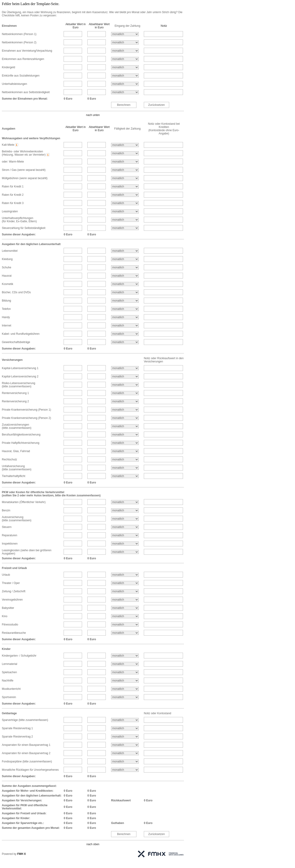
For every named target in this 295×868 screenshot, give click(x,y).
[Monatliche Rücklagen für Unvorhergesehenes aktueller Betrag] (73, 770)
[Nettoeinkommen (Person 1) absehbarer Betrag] (97, 34)
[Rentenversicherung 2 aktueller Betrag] (73, 401)
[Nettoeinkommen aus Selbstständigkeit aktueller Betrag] (73, 92)
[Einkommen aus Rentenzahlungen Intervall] (125, 59)
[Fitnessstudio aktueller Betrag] (73, 624)
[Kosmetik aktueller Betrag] (73, 284)
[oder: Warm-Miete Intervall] (125, 162)
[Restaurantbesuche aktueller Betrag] (73, 633)
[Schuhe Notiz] (163, 267)
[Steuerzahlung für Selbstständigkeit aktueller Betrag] (73, 228)
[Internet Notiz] (163, 325)
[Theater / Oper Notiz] (163, 583)
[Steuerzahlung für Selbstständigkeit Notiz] (163, 228)
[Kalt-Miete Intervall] (125, 145)
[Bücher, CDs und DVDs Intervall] (125, 292)
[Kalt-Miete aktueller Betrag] (73, 145)
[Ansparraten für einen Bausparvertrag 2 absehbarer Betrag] (97, 753)
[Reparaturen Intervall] (125, 535)
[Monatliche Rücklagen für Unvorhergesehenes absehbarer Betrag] (97, 770)
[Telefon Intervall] (125, 309)
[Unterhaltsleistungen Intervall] (125, 84)
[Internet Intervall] (125, 326)
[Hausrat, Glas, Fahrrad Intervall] (125, 451)
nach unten (93, 115)
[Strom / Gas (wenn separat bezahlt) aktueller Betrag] (73, 170)
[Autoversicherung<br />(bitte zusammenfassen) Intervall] (125, 519)
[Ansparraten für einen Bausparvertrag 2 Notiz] (163, 753)
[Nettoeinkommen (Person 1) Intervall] (125, 34)
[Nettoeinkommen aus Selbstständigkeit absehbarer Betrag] (97, 92)
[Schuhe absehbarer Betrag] (97, 267)
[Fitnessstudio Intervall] (125, 625)
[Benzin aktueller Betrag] (73, 510)
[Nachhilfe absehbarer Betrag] (97, 680)
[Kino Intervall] (125, 616)
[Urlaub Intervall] (125, 575)
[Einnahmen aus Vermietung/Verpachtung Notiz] (163, 51)
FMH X (22, 854)
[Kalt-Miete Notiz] (163, 145)
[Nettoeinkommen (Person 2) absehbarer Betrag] (97, 42)
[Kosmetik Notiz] (163, 284)
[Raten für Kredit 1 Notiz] (163, 186)
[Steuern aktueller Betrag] (73, 527)
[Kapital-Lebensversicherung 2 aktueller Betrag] (73, 376)
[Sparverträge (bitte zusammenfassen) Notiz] (163, 720)
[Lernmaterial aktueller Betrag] (73, 664)
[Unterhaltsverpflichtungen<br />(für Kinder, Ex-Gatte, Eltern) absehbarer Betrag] (97, 220)
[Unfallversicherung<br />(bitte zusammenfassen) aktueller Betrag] (73, 468)
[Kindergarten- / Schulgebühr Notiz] (163, 656)
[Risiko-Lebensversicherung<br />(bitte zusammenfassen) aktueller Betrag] (73, 385)
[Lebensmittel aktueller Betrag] (73, 251)
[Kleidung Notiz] (163, 259)
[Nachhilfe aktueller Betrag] (73, 680)
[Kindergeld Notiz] (163, 67)
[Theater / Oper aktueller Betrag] (73, 583)
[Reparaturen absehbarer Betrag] (97, 535)
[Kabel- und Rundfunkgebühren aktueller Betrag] (73, 334)
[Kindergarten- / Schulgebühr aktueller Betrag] (73, 656)
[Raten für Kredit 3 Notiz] (163, 203)
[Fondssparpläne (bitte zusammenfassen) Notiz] (163, 761)
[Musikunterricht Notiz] (163, 689)
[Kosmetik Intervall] (125, 284)
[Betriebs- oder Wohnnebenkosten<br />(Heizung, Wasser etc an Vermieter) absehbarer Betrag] (97, 153)
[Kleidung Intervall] (125, 259)
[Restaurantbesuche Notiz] (163, 633)
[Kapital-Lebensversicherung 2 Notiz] (163, 376)
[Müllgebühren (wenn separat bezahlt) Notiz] (163, 178)
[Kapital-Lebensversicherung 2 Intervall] (125, 376)
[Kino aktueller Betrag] (73, 616)
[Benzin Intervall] (125, 510)
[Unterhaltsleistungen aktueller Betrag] (73, 84)
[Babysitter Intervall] (125, 608)
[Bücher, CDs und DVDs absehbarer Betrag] (97, 292)
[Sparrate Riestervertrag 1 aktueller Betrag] (73, 728)
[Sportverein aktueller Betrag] (73, 697)
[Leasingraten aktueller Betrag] (73, 211)
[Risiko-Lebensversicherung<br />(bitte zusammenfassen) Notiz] (163, 385)
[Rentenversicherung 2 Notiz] (163, 401)
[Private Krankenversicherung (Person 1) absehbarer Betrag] (97, 410)
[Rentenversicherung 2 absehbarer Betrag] (97, 401)
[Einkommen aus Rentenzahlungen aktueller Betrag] (73, 59)
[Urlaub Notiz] (163, 575)
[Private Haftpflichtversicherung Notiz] (163, 443)
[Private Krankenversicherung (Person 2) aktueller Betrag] (73, 418)
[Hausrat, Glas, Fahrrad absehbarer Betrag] (97, 451)
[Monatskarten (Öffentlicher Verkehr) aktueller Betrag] (73, 502)
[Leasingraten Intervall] (125, 211)
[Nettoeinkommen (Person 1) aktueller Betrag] (73, 34)
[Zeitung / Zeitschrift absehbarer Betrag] (97, 591)
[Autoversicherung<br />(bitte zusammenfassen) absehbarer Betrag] (97, 519)
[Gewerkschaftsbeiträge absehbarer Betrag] (97, 342)
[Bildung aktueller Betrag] (73, 301)
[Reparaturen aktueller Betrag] (73, 535)
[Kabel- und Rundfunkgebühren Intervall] (125, 334)
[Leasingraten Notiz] (163, 211)
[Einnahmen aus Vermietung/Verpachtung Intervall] (125, 51)
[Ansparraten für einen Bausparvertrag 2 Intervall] (125, 753)
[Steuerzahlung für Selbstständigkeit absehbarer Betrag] (97, 228)
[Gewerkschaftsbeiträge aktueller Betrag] (73, 342)
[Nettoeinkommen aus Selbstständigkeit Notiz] (163, 92)
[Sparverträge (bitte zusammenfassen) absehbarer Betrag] (97, 720)
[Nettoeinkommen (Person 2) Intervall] (125, 42)
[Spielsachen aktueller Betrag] (73, 672)
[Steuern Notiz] (163, 527)
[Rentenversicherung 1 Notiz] (163, 393)
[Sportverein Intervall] (125, 697)
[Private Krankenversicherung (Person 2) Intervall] (125, 418)
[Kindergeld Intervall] (125, 67)
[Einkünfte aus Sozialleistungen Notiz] (163, 76)
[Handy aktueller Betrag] (73, 317)
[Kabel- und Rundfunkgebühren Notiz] (163, 334)
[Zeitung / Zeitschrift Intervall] (125, 591)
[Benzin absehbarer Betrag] (97, 510)
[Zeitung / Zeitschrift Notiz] (163, 591)
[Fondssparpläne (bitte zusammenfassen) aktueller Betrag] (73, 761)
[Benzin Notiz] (163, 510)
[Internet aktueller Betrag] (73, 325)
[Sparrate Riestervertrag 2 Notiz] (163, 736)
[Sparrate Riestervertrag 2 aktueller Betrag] (73, 736)
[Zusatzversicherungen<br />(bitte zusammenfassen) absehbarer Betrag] (97, 426)
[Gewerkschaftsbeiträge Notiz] (163, 342)
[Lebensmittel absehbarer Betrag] (97, 251)
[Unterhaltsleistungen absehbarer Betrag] (97, 84)
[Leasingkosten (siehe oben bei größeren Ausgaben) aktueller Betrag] (73, 552)
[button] (17, 145)
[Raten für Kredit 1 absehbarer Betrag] (97, 186)
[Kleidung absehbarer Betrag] (97, 259)
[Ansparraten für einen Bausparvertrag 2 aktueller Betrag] (73, 753)
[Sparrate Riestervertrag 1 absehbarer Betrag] (97, 728)
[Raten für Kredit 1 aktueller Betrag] (73, 186)
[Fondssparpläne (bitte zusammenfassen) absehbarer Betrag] (97, 761)
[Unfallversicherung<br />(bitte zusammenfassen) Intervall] (125, 468)
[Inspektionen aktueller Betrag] (73, 544)
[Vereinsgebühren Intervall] (125, 600)
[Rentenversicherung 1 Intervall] (125, 393)
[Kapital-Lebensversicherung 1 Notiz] (163, 368)
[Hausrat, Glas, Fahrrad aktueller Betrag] (73, 451)
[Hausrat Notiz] (163, 276)
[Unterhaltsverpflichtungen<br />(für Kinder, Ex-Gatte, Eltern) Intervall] (125, 220)
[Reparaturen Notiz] (163, 535)
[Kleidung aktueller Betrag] (73, 259)
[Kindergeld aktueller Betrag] (73, 67)
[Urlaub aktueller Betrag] (73, 575)
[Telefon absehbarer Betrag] (97, 309)
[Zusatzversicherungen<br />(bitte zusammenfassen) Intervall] (125, 426)
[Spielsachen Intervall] (125, 672)
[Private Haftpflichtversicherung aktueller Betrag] (73, 443)
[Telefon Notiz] (163, 309)
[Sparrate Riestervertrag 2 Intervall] (125, 737)
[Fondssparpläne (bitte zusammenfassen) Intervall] (125, 761)
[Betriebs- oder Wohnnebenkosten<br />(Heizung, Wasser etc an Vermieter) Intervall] (125, 153)
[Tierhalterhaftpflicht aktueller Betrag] (73, 476)
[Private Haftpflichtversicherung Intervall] (125, 443)
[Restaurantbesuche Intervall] (125, 633)
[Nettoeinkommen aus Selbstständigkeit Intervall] (125, 92)
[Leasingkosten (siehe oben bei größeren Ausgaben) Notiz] (163, 552)
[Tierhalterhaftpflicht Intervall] (125, 476)
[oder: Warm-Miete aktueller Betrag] (73, 161)
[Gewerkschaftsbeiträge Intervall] (125, 342)
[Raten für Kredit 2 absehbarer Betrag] (97, 195)
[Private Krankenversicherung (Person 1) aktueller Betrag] (73, 410)
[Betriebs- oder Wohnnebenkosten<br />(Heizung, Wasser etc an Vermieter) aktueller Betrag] (73, 153)
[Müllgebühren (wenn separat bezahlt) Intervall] (125, 178)
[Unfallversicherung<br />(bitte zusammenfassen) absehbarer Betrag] (97, 468)
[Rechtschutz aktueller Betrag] (73, 459)
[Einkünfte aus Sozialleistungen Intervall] (125, 76)
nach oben (93, 844)
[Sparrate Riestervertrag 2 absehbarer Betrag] (97, 736)
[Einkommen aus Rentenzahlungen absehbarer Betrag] (97, 59)
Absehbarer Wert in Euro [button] (99, 26)
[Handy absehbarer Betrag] (97, 317)
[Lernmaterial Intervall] (125, 664)
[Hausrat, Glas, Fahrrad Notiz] (163, 451)
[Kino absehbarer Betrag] (97, 616)
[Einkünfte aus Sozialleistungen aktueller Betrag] (73, 76)
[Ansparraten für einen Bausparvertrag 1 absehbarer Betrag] (97, 745)
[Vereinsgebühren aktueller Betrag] (73, 600)
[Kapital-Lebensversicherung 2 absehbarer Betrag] (97, 376)
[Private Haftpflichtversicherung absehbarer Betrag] (97, 443)
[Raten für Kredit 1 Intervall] (125, 187)
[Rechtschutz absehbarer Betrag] (97, 459)
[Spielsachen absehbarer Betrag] (97, 672)
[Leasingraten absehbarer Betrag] (97, 211)
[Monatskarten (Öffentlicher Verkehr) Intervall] (125, 502)
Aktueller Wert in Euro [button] (76, 26)
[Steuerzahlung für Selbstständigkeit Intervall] (125, 228)
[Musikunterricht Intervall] (125, 689)
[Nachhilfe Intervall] (125, 681)
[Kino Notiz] (163, 616)
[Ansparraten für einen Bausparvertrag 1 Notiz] (163, 745)
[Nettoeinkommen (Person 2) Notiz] (163, 42)
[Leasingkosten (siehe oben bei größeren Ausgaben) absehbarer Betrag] (97, 552)
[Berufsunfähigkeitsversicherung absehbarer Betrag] (97, 434)
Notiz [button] (164, 26)
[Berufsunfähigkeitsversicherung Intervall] (125, 435)
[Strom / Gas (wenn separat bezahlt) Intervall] (125, 170)
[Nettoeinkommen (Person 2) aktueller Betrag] (73, 42)
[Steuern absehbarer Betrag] (97, 527)
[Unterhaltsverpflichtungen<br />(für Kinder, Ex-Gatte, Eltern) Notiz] (163, 220)
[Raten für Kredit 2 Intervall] (125, 195)
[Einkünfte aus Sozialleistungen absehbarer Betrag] (97, 76)
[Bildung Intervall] (125, 301)
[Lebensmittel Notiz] (163, 251)
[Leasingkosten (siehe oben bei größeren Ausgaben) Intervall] (125, 552)
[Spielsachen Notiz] (163, 672)
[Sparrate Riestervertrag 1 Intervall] (125, 728)
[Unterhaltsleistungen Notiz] (163, 84)
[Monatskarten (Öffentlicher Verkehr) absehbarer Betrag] (97, 502)
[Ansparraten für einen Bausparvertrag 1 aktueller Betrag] (73, 745)
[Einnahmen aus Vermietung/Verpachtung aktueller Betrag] (73, 51)
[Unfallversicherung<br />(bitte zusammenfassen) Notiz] (163, 468)
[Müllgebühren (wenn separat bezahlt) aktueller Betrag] (73, 178)
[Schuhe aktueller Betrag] (73, 267)
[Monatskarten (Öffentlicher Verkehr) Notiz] (163, 502)
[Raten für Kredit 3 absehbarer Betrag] (97, 203)
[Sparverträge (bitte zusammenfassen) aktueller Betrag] (73, 720)
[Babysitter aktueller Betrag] (73, 608)
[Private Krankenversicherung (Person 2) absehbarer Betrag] (97, 418)
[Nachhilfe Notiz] (163, 680)
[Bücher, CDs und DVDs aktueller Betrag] (73, 292)
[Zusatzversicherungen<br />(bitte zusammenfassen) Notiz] (163, 426)
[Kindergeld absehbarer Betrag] (97, 67)
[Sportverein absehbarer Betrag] (97, 697)
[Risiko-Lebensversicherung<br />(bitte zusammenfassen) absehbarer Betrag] (97, 385)
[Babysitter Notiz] (163, 608)
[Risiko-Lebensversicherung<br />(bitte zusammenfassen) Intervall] (125, 385)
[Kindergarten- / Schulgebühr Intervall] (125, 656)
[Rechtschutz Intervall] (125, 459)
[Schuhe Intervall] (125, 267)
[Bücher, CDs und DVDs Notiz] (163, 292)
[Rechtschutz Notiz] (163, 459)
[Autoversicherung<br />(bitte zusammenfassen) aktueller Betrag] (73, 519)
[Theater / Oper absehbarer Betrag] (97, 583)
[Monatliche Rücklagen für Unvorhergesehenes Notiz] (163, 770)
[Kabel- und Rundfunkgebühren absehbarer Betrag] (97, 334)
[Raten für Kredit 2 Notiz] (163, 195)
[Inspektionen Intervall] (125, 544)
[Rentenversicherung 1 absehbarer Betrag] (97, 393)
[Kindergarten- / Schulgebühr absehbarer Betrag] (97, 656)
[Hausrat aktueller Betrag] (73, 276)
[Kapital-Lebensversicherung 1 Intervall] (125, 368)
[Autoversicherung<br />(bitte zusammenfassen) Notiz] (163, 519)
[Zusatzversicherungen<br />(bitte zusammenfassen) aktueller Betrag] (73, 426)
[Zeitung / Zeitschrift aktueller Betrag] (73, 591)
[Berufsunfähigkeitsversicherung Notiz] (163, 434)
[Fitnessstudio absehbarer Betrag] (97, 624)
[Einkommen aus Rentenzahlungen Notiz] (163, 59)
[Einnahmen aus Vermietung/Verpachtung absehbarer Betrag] (97, 51)
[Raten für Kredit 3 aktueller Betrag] (73, 203)
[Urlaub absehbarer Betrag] (97, 575)
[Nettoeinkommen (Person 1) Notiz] (163, 34)
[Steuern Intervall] (125, 527)
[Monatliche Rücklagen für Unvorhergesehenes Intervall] (125, 770)
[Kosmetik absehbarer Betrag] (97, 284)
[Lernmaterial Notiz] (163, 664)
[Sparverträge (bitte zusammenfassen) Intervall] (125, 720)
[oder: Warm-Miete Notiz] (163, 161)
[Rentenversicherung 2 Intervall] (125, 401)
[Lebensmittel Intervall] (125, 251)
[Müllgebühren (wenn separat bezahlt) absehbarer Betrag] (97, 178)
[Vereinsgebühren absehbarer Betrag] (97, 600)
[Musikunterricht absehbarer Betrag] (97, 689)
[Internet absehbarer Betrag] (97, 325)
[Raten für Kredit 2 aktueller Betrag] (73, 195)
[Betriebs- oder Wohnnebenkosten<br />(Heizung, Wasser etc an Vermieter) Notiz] (163, 153)
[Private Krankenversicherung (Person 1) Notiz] (163, 410)
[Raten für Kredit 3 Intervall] (125, 203)
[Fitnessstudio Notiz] (163, 624)
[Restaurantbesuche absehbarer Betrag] (97, 633)
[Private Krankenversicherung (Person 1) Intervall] (125, 410)
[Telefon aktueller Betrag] (73, 309)
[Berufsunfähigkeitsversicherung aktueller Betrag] (73, 434)
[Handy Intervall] (125, 317)
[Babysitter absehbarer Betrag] (97, 608)
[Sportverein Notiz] (163, 697)
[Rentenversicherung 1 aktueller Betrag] (73, 393)
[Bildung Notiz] (163, 301)
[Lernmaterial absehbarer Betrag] (97, 664)
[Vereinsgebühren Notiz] (163, 600)
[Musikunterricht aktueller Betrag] (73, 689)
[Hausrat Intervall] (125, 276)
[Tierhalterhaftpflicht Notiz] (163, 476)
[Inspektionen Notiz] (163, 544)
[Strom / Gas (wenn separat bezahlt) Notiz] (163, 170)
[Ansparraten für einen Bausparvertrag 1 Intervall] (125, 745)
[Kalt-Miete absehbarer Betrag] (97, 145)
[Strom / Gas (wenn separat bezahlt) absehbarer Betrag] (97, 170)
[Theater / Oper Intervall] (125, 583)
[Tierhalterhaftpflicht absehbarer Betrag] (97, 476)
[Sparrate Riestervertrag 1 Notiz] (163, 728)
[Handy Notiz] (163, 317)
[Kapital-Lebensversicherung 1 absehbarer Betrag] (97, 368)
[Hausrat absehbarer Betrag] (97, 276)
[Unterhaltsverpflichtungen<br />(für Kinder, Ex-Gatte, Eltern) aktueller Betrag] (73, 220)
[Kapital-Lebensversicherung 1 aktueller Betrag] (73, 368)
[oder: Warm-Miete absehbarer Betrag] (97, 161)
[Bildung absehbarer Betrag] (97, 301)
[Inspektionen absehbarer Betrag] (97, 544)
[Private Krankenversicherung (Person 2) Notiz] (163, 418)
